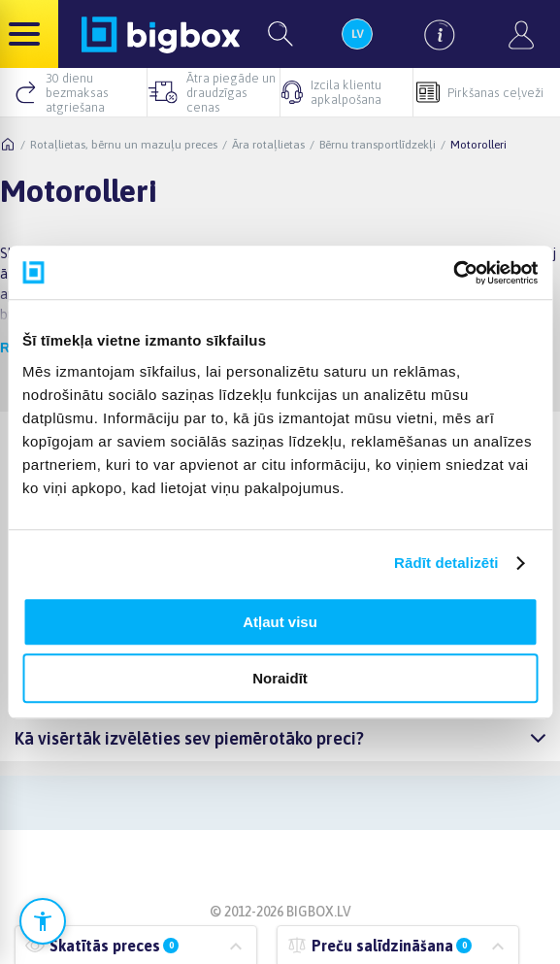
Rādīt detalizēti (446, 563)
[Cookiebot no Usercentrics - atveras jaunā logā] (453, 273)
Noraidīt (280, 678)
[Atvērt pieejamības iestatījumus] (43, 921)
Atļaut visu (280, 622)
